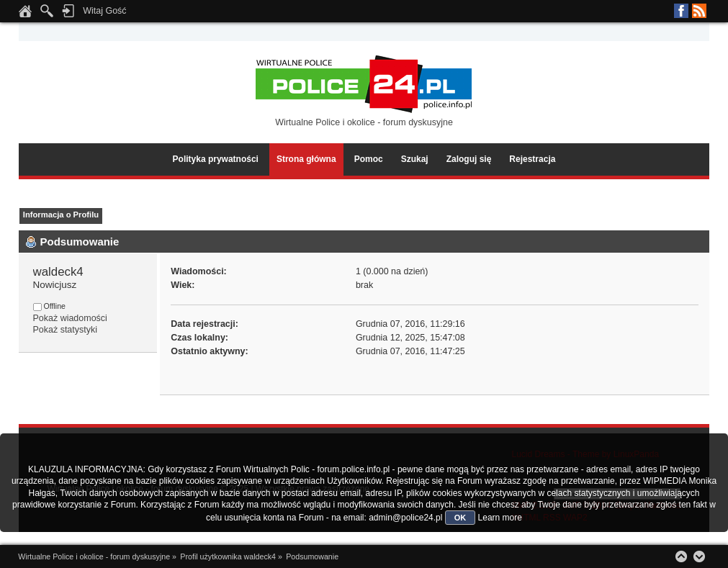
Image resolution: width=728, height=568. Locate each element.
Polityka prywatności (216, 159)
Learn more (500, 518)
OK (460, 518)
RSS (699, 11)
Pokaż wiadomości (70, 318)
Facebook (681, 11)
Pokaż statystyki (65, 330)
